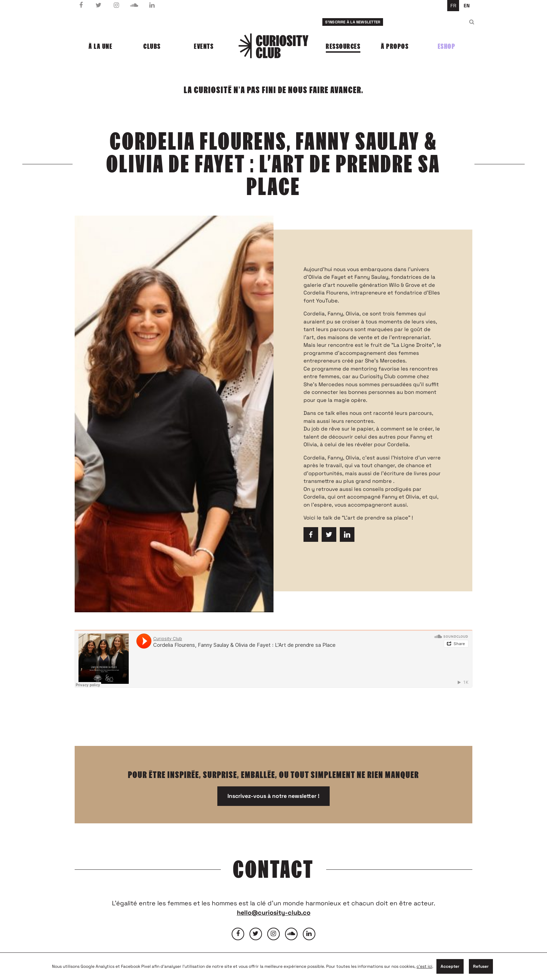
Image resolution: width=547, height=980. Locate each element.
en (467, 6)
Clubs (152, 46)
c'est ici (424, 966)
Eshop (447, 46)
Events (204, 46)
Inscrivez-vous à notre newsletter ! (273, 796)
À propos (395, 46)
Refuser (481, 966)
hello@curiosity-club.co (274, 912)
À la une (100, 46)
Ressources (343, 46)
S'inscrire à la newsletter (353, 22)
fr (453, 6)
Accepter (450, 966)
